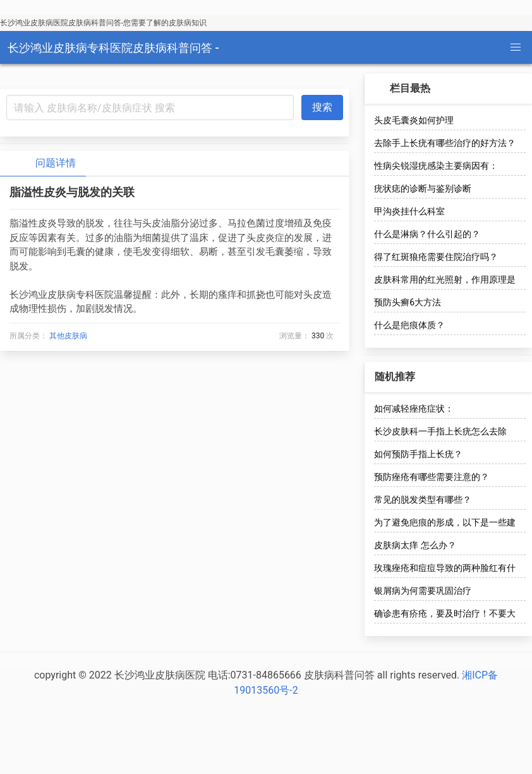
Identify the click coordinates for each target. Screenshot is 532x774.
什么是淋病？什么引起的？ (427, 234)
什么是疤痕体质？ (409, 325)
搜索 (322, 107)
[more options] (514, 89)
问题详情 (45, 163)
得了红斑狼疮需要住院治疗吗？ (436, 257)
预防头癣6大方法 (408, 302)
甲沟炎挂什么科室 (409, 211)
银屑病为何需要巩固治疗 (423, 591)
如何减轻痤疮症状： (414, 408)
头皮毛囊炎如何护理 (414, 120)
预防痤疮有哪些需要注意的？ (432, 477)
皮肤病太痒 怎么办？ (415, 545)
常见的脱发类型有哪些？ (423, 500)
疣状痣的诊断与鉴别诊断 (423, 188)
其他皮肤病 (68, 336)
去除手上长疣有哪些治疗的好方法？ (445, 143)
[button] (516, 47)
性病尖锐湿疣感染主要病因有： (436, 166)
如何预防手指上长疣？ (418, 454)
